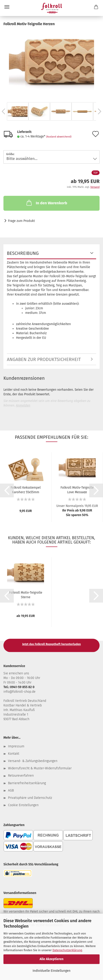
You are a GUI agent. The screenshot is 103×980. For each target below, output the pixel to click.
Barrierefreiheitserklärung (27, 783)
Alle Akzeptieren (51, 959)
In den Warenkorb (46, 203)
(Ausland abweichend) (59, 137)
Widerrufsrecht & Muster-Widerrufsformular (40, 768)
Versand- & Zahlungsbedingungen (33, 761)
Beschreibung (23, 253)
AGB (11, 790)
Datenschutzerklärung (67, 950)
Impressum (16, 746)
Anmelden (23, 405)
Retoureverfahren (21, 776)
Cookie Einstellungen (23, 805)
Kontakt (14, 754)
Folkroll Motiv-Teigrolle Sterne (26, 595)
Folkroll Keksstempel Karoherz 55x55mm (26, 490)
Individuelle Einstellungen (51, 971)
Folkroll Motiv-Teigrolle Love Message (77, 490)
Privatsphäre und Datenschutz (30, 798)
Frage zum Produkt (21, 221)
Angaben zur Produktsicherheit (44, 359)
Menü (7, 7)
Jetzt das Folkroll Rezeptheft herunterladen (52, 644)
